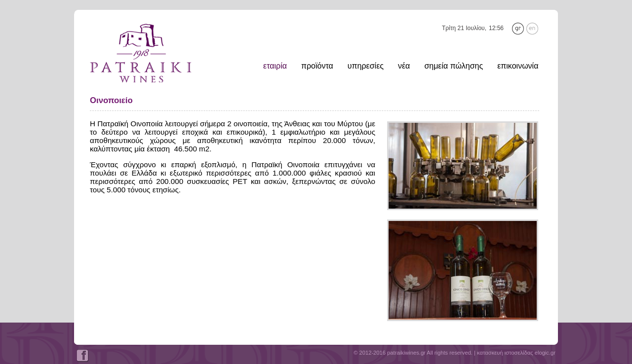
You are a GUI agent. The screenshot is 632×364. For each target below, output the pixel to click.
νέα (404, 66)
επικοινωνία (518, 66)
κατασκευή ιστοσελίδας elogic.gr (516, 353)
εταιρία (275, 66)
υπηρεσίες (366, 66)
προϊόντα (317, 66)
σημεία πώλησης (454, 66)
